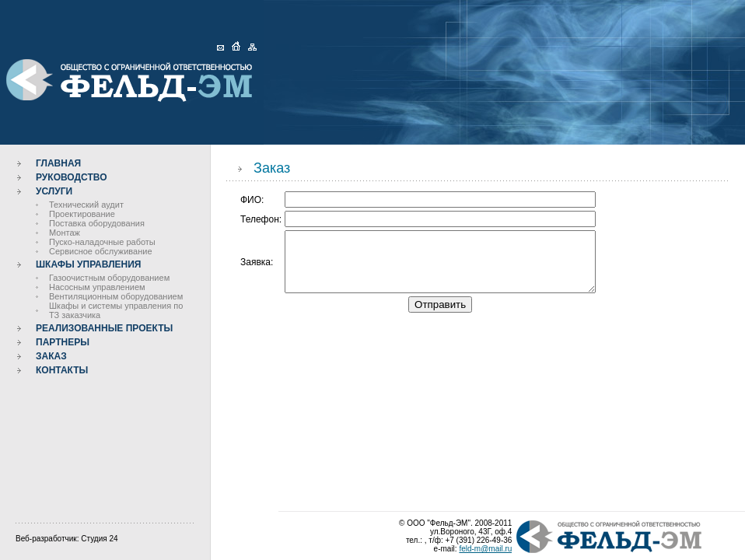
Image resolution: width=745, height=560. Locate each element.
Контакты (62, 370)
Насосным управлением (97, 287)
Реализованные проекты (104, 328)
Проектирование (82, 214)
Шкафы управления (89, 264)
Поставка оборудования (97, 223)
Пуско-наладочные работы (102, 242)
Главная (58, 163)
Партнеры (63, 342)
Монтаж (65, 233)
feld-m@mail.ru (485, 549)
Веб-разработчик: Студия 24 (67, 539)
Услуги (54, 191)
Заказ (51, 356)
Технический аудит (86, 205)
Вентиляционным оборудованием (116, 296)
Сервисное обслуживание (101, 251)
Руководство (71, 177)
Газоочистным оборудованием (109, 278)
